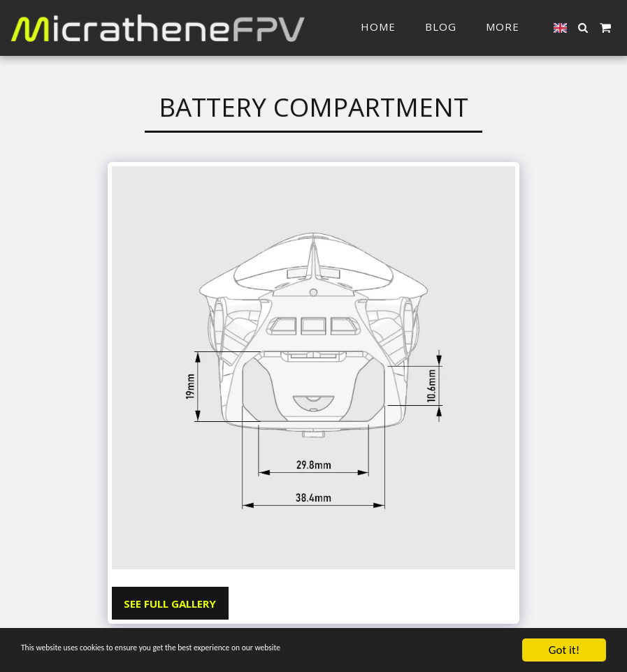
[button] (583, 28)
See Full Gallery (170, 604)
